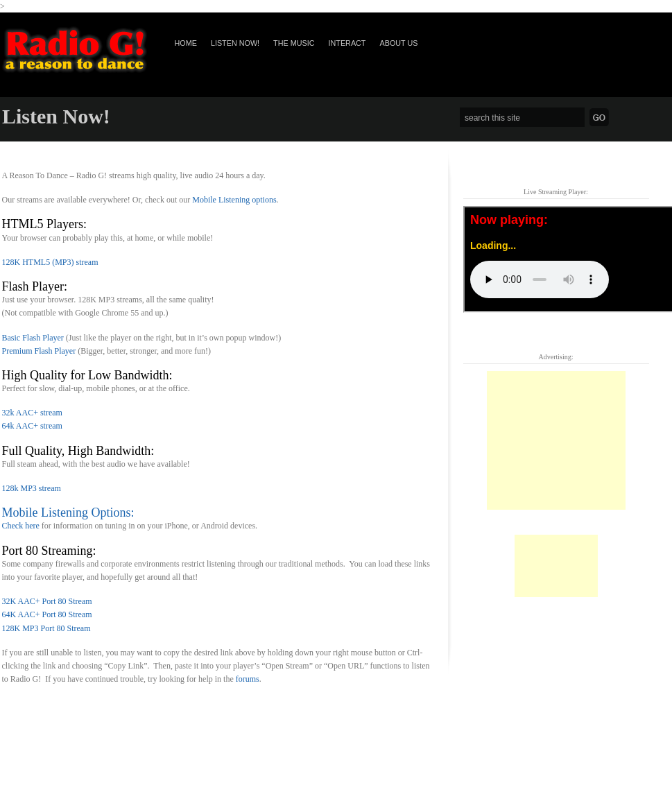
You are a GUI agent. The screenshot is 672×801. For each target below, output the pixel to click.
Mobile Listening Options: (68, 513)
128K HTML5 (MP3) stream (50, 262)
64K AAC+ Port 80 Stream (47, 614)
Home (186, 43)
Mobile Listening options (234, 200)
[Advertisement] (556, 440)
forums (248, 679)
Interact (347, 43)
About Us (398, 43)
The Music (294, 43)
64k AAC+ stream (32, 426)
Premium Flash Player (39, 351)
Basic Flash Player (33, 338)
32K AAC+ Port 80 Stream (47, 601)
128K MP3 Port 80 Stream (46, 628)
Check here (21, 526)
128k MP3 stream (32, 488)
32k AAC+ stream (32, 413)
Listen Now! (235, 43)
